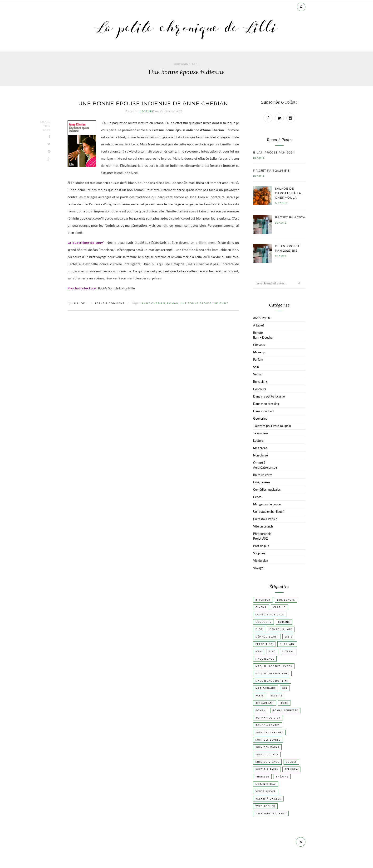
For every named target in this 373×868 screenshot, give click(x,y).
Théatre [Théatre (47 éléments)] (282, 777)
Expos (257, 497)
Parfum (258, 360)
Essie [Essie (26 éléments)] (289, 637)
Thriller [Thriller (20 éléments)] (262, 777)
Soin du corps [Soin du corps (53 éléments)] (267, 755)
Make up (259, 352)
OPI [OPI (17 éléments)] (285, 688)
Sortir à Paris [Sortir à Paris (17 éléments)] (267, 769)
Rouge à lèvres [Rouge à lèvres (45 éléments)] (268, 725)
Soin (256, 367)
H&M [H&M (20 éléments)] (259, 651)
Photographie (262, 534)
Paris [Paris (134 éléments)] (260, 696)
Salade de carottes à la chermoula (288, 193)
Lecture (147, 111)
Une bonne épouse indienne (204, 303)
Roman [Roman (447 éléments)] (261, 710)
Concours (260, 389)
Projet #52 (260, 538)
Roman (173, 303)
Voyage (258, 568)
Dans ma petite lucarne (269, 396)
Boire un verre (263, 475)
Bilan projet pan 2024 (274, 152)
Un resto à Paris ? (265, 519)
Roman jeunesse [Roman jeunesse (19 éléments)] (285, 710)
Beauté (259, 158)
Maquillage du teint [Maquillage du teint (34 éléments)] (272, 681)
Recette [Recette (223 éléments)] (277, 696)
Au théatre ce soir (265, 467)
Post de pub (261, 546)
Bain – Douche (263, 337)
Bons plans (260, 382)
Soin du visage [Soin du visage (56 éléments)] (267, 762)
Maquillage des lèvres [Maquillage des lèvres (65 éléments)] (274, 666)
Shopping (259, 553)
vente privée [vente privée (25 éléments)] (266, 791)
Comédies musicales (267, 489)
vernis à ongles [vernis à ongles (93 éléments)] (268, 799)
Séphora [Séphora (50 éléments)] (291, 769)
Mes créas (260, 448)
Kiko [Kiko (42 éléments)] (272, 651)
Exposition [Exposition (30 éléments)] (264, 644)
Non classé (260, 455)
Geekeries (260, 418)
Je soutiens (261, 433)
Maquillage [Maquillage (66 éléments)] (265, 659)
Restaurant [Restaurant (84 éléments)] (265, 703)
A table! (282, 203)
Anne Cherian (153, 303)
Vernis (257, 374)
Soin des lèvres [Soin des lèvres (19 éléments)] (268, 740)
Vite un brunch (263, 526)
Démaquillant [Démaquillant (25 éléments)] (267, 637)
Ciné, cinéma (262, 482)
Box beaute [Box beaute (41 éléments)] (286, 600)
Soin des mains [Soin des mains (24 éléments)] (267, 747)
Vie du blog (261, 561)
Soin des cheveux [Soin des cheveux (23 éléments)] (269, 732)
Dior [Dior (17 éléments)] (259, 629)
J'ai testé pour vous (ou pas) (272, 426)
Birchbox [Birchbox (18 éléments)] (263, 600)
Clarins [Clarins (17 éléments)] (280, 607)
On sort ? (259, 463)
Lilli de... (80, 303)
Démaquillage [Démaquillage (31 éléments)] (281, 629)
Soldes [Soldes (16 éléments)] (291, 762)
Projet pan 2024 (290, 217)
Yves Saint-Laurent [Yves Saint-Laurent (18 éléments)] (271, 813)
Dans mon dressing (266, 404)
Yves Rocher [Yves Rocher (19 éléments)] (265, 806)
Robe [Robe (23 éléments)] (284, 703)
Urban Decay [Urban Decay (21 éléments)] (266, 784)
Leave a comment (110, 303)
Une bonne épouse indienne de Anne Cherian (153, 103)
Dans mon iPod (263, 411)
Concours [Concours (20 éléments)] (263, 622)
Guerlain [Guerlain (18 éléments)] (287, 644)
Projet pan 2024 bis (271, 170)
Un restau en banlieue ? (269, 512)
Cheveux (259, 345)
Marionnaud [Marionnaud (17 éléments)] (265, 688)
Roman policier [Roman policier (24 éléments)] (268, 718)
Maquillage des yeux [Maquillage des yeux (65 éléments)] (272, 674)
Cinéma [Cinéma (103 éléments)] (261, 607)
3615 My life (262, 318)
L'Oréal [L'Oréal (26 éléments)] (288, 651)
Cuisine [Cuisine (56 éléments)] (284, 622)
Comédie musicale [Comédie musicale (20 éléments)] (270, 615)
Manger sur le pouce (267, 504)
